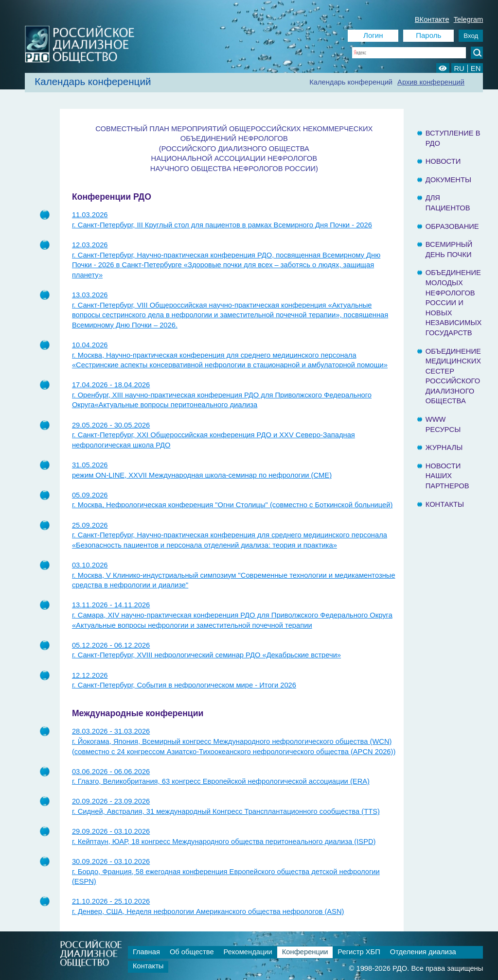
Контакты (445, 504)
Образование (452, 226)
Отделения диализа (423, 952)
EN (476, 69)
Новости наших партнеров (447, 476)
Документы (448, 180)
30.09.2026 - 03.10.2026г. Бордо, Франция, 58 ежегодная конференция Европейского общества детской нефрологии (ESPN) (226, 871)
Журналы (444, 447)
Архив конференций (431, 82)
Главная (146, 952)
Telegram (469, 19)
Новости (443, 161)
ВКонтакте (432, 19)
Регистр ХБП (359, 952)
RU (459, 69)
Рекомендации (248, 952)
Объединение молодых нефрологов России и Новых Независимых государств (454, 303)
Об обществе (192, 952)
